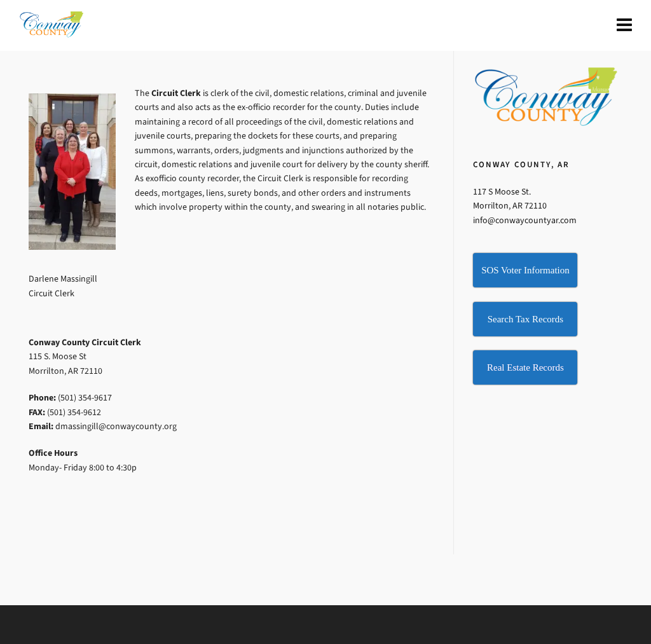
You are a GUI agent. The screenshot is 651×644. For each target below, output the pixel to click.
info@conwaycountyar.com (525, 220)
